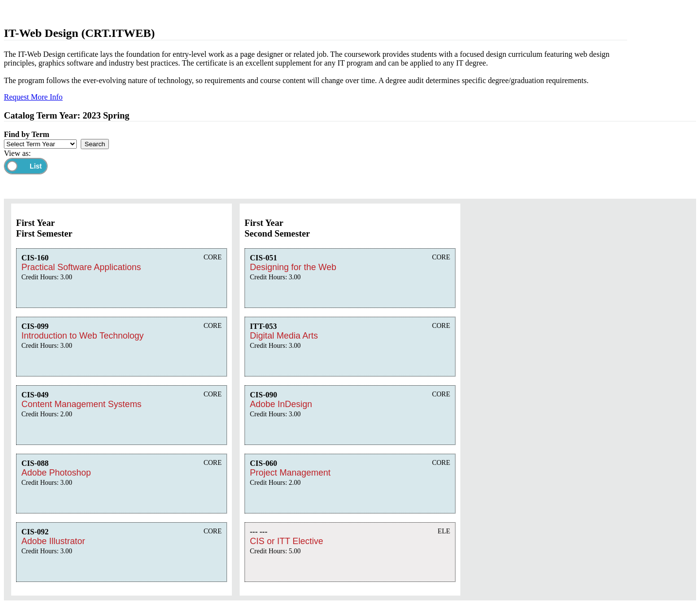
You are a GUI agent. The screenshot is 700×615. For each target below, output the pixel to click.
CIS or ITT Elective (287, 541)
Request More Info (33, 97)
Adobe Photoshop (56, 473)
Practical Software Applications (81, 267)
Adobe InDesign (281, 404)
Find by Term (26, 134)
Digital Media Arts (284, 336)
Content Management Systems (81, 404)
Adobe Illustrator (53, 541)
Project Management (290, 473)
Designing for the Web (293, 267)
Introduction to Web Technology (83, 336)
